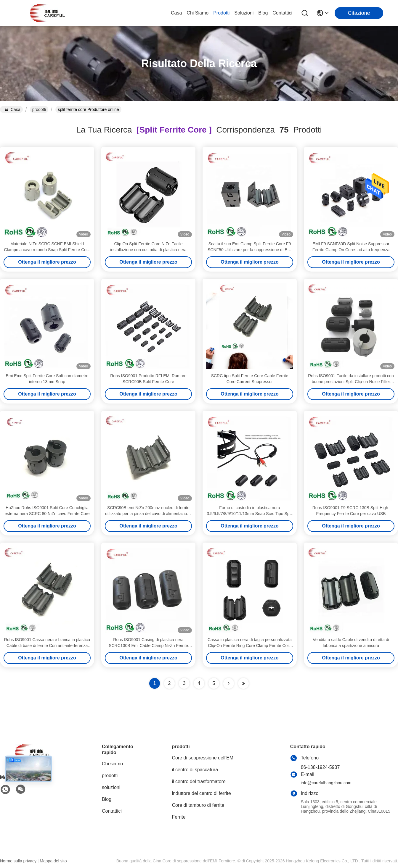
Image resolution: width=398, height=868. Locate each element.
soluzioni (244, 13)
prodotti (221, 13)
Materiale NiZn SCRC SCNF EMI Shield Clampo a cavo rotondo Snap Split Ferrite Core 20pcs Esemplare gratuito (47, 250)
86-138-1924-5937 (320, 767)
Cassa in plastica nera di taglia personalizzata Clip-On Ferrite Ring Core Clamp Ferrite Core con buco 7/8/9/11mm (250, 646)
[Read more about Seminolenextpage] (229, 683)
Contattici (282, 13)
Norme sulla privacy (18, 861)
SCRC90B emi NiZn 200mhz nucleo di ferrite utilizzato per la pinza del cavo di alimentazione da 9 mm (148, 514)
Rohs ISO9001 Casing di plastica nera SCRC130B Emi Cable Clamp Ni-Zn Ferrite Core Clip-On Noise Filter (148, 646)
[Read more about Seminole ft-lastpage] (243, 683)
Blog (263, 13)
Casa (176, 13)
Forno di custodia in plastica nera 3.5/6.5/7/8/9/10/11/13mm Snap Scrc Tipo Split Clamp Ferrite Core (250, 514)
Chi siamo (198, 13)
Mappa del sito (53, 861)
